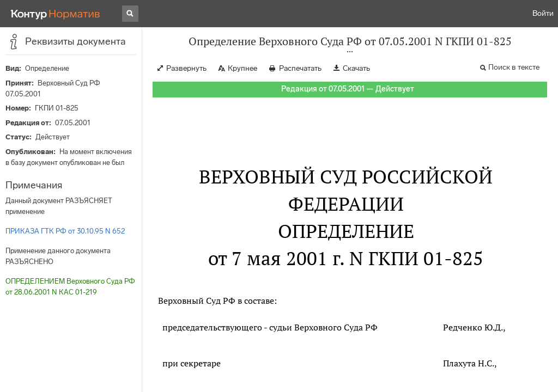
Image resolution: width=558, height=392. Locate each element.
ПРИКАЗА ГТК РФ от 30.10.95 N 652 (65, 231)
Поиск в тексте (514, 67)
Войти (543, 13)
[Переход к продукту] (56, 14)
